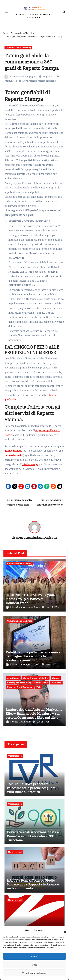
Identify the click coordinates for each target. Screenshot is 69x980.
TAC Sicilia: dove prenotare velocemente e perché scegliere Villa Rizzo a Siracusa (31, 788)
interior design (30, 464)
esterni (33, 81)
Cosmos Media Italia (19, 722)
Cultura (56, 678)
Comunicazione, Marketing (18, 48)
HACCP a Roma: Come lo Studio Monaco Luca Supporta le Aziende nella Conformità (33, 884)
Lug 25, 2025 (43, 722)
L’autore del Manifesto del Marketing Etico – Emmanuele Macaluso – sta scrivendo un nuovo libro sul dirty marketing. (34, 715)
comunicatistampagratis (25, 76)
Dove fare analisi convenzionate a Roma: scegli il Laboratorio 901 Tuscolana (33, 836)
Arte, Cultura (13, 678)
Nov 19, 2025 (52, 607)
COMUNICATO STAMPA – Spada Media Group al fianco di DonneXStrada (30, 599)
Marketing (56, 683)
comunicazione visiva (17, 81)
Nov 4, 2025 (52, 664)
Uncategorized (15, 756)
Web (38, 687)
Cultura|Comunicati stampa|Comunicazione (27, 683)
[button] (64, 930)
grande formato (13, 451)
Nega (35, 965)
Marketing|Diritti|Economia (20, 687)
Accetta (35, 956)
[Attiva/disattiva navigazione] (6, 12)
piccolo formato (13, 455)
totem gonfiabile (47, 81)
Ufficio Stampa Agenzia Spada (23, 607)
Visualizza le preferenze (35, 973)
